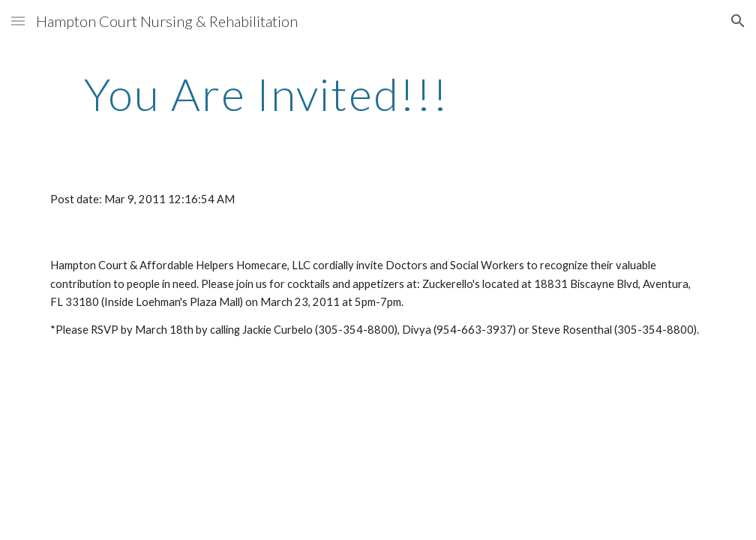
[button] (18, 21)
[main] (267, 94)
